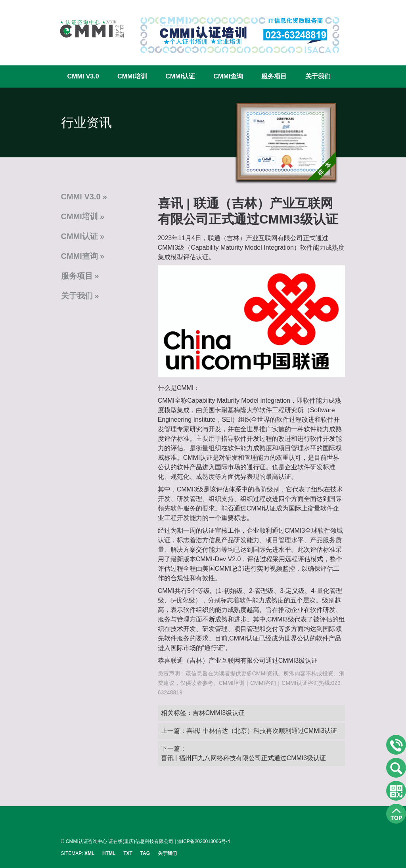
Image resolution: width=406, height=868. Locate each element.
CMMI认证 (180, 76)
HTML (109, 853)
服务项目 (274, 76)
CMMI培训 (132, 76)
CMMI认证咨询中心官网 (87, 29)
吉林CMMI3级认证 (219, 713)
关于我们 (318, 76)
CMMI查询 (228, 76)
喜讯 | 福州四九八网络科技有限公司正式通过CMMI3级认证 (244, 758)
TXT (128, 853)
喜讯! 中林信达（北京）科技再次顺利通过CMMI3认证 (262, 731)
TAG (145, 853)
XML (89, 853)
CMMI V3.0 (83, 76)
